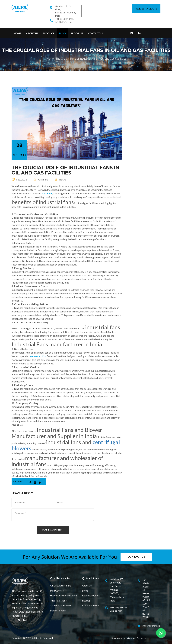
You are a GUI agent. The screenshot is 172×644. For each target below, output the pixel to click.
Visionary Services (136, 638)
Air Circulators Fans (61, 586)
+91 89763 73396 (146, 614)
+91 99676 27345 (146, 594)
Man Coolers (57, 591)
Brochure (77, 33)
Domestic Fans (58, 610)
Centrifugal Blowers (61, 605)
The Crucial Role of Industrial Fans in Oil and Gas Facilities (91, 58)
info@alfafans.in (63, 22)
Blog (62, 33)
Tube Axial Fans (58, 601)
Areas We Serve (90, 605)
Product (49, 33)
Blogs (85, 591)
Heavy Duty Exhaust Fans (64, 595)
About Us (32, 33)
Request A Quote (146, 9)
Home (18, 33)
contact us (96, 33)
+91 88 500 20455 (146, 604)
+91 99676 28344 (146, 583)
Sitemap (86, 601)
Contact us (136, 557)
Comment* (53, 515)
